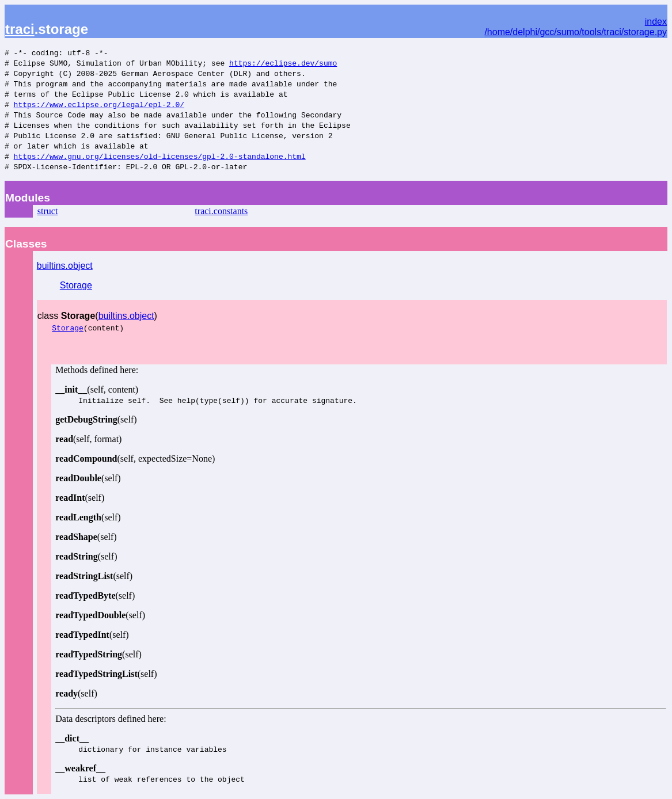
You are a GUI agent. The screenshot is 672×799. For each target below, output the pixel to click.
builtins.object (65, 266)
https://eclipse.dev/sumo (283, 63)
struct (48, 211)
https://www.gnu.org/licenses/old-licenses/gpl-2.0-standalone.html (160, 156)
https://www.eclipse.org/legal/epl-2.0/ (99, 104)
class (66, 316)
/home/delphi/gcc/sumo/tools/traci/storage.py (576, 32)
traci (20, 29)
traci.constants (221, 211)
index (656, 22)
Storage (76, 285)
